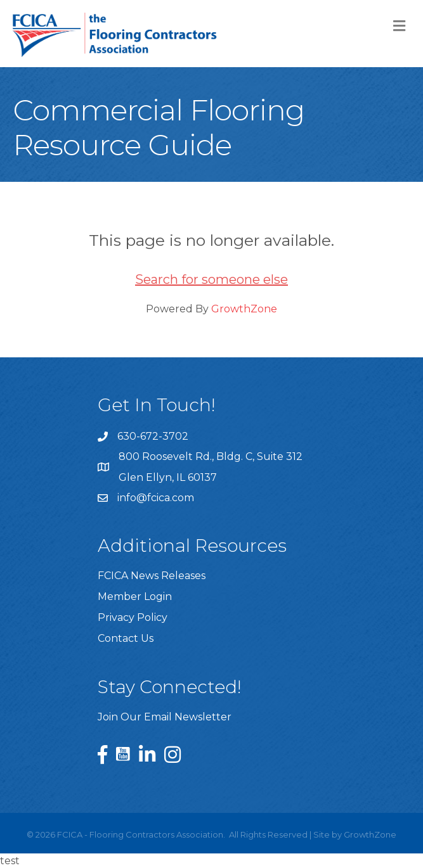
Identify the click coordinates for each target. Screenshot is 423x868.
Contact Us (126, 638)
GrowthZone (244, 309)
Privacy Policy (133, 617)
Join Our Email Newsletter (165, 717)
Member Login (135, 597)
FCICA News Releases (152, 576)
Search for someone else (211, 279)
